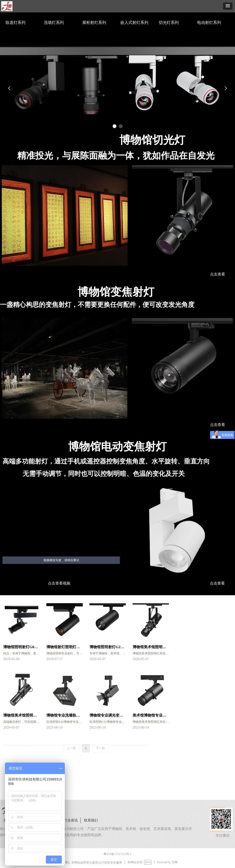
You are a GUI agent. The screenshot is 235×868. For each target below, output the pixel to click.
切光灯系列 (169, 23)
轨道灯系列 (15, 23)
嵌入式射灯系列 (134, 23)
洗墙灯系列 (54, 23)
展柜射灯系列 (94, 23)
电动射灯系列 (209, 23)
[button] (228, 6)
